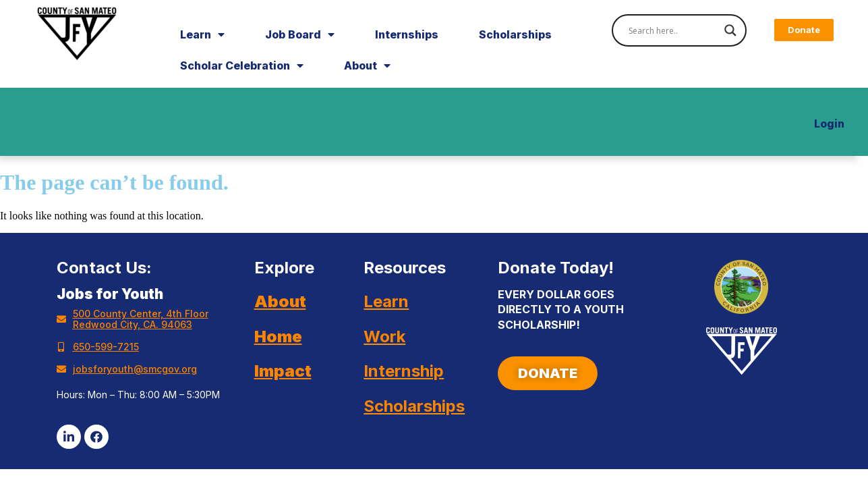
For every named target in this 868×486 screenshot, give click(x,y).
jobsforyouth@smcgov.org (135, 369)
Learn (202, 34)
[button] (804, 30)
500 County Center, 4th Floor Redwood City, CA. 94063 (141, 319)
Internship (404, 371)
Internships (407, 34)
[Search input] (673, 30)
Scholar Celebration (242, 65)
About (367, 65)
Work (384, 336)
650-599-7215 (106, 347)
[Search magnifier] (730, 30)
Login (829, 124)
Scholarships (515, 34)
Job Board (300, 34)
